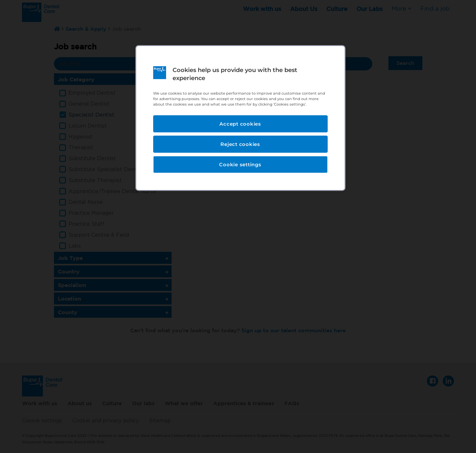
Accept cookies (240, 124)
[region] (240, 118)
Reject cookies (240, 144)
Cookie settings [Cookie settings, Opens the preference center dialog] (240, 165)
